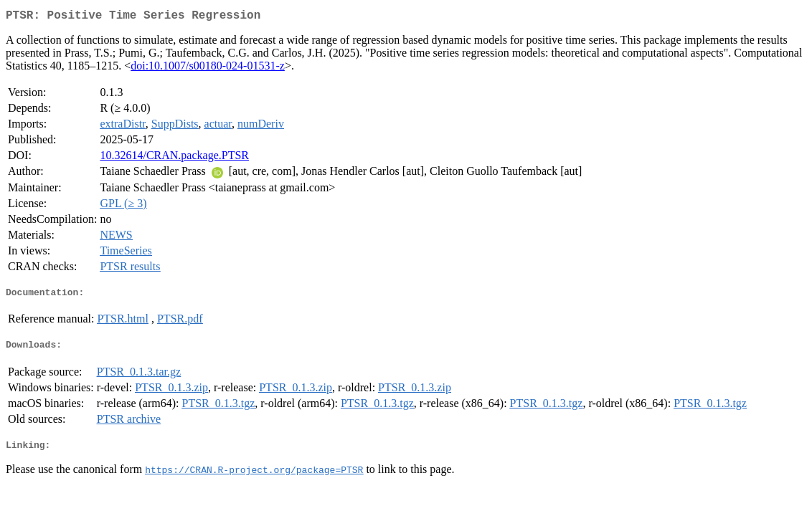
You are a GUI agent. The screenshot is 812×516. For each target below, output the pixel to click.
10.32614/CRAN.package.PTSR (174, 158)
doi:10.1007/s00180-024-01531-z (208, 68)
